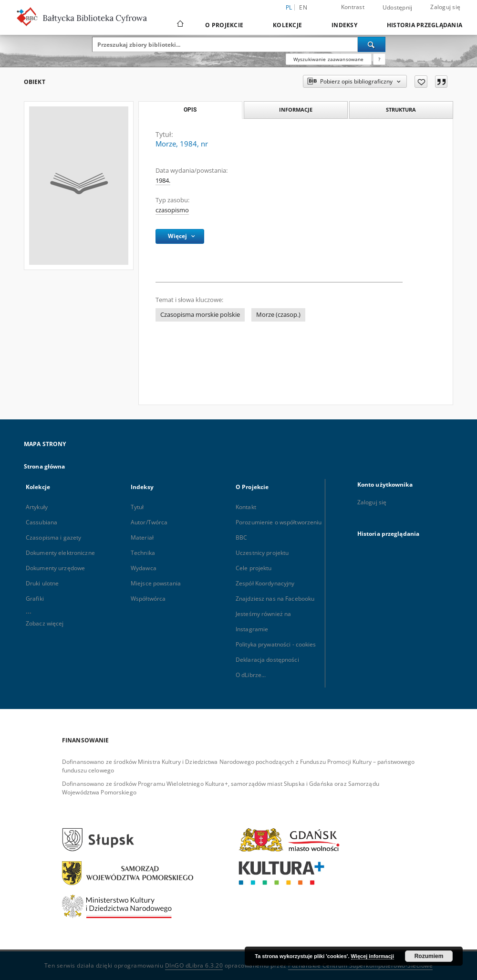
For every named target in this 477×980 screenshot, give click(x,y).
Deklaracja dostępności (267, 660)
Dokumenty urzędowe (55, 568)
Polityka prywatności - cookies (276, 644)
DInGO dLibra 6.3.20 (194, 965)
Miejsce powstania (156, 583)
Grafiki (35, 599)
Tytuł (137, 507)
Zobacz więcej (45, 623)
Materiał (142, 537)
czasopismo (172, 210)
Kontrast (353, 7)
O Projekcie (224, 25)
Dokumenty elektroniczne (60, 553)
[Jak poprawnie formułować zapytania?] (379, 59)
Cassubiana (41, 522)
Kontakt (246, 507)
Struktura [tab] (401, 109)
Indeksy (344, 25)
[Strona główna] (180, 25)
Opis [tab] (190, 110)
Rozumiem (429, 956)
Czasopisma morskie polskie (200, 315)
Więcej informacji (373, 956)
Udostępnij (398, 8)
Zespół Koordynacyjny (265, 583)
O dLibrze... (251, 675)
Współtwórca (148, 599)
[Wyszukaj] (372, 44)
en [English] (303, 7)
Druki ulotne (42, 583)
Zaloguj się (445, 7)
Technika (143, 553)
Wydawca (144, 568)
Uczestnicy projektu (262, 553)
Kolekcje (287, 25)
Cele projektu (254, 568)
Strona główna (45, 466)
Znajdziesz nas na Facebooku (275, 599)
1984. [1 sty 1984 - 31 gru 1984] (163, 181)
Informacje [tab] (296, 109)
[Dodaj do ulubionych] (421, 82)
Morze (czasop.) (278, 315)
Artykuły (37, 507)
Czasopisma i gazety (53, 537)
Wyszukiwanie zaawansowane (329, 59)
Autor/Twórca (149, 522)
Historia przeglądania (425, 25)
